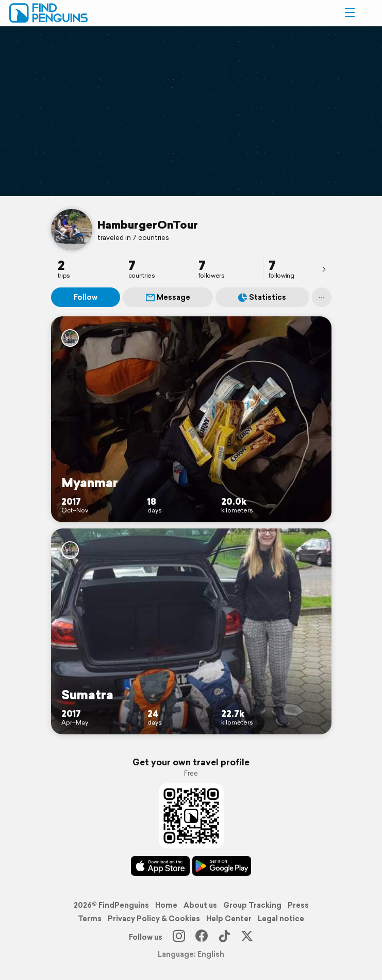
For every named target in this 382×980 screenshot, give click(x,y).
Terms (90, 919)
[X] (247, 937)
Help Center (229, 919)
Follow (86, 297)
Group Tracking (252, 905)
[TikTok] (224, 937)
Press (298, 905)
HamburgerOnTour (148, 224)
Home (166, 905)
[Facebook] (202, 937)
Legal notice (281, 919)
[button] (350, 13)
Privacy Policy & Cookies (154, 919)
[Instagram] (179, 937)
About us (200, 905)
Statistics (262, 297)
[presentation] (324, 269)
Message (168, 297)
